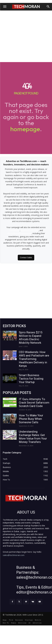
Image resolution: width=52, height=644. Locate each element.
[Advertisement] (26, 36)
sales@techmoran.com (14, 555)
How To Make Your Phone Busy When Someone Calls (31, 419)
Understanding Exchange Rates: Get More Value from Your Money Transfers (33, 437)
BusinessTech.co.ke (30, 230)
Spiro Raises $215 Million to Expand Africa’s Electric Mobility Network (31, 338)
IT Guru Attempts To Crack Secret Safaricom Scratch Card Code (34, 403)
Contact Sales (26, 258)
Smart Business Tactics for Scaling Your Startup (31, 379)
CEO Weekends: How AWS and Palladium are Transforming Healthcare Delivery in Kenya (34, 359)
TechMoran (14, 230)
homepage (25, 129)
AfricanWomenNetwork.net (19, 233)
